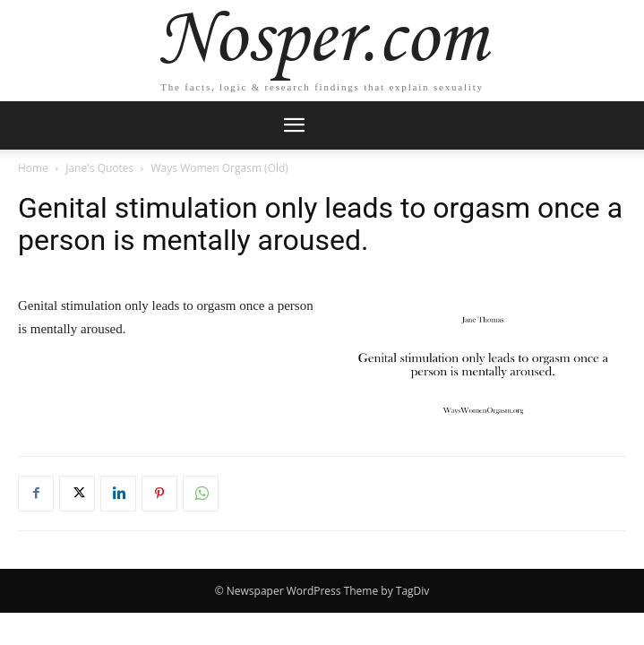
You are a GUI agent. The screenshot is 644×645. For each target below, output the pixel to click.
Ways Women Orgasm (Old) (220, 168)
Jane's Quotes (99, 168)
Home (33, 168)
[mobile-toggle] (295, 125)
